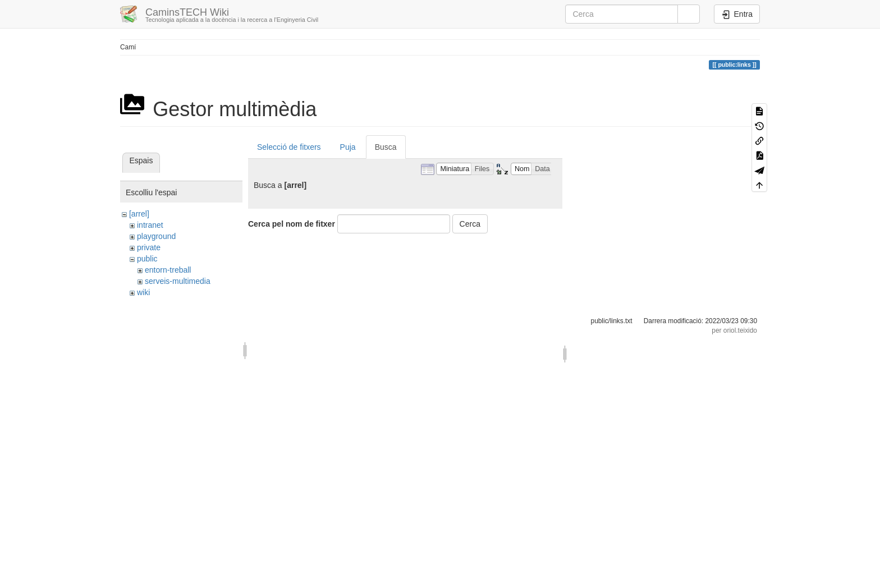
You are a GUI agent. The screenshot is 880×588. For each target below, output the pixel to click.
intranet (150, 225)
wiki (143, 292)
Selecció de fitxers (289, 147)
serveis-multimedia (178, 281)
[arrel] (139, 214)
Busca (386, 147)
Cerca (470, 224)
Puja (348, 147)
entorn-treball (168, 270)
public (147, 259)
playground (156, 236)
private (149, 247)
